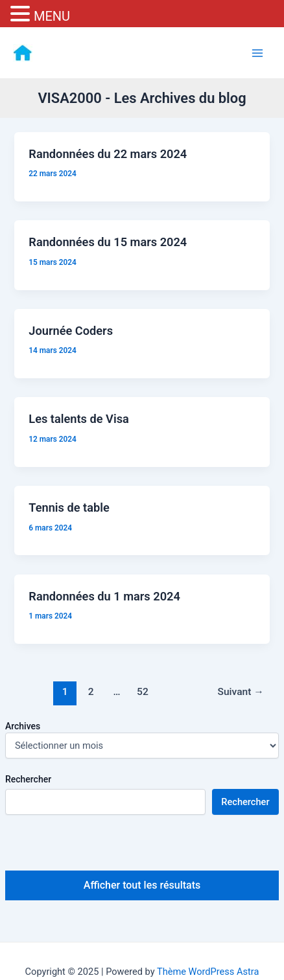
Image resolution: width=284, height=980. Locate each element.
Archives (23, 726)
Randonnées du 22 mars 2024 (108, 154)
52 (143, 692)
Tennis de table (69, 507)
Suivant (241, 692)
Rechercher (28, 779)
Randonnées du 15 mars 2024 (108, 242)
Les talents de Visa (79, 419)
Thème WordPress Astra (208, 972)
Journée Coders (71, 331)
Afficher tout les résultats (142, 885)
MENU (52, 16)
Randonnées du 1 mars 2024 (104, 596)
